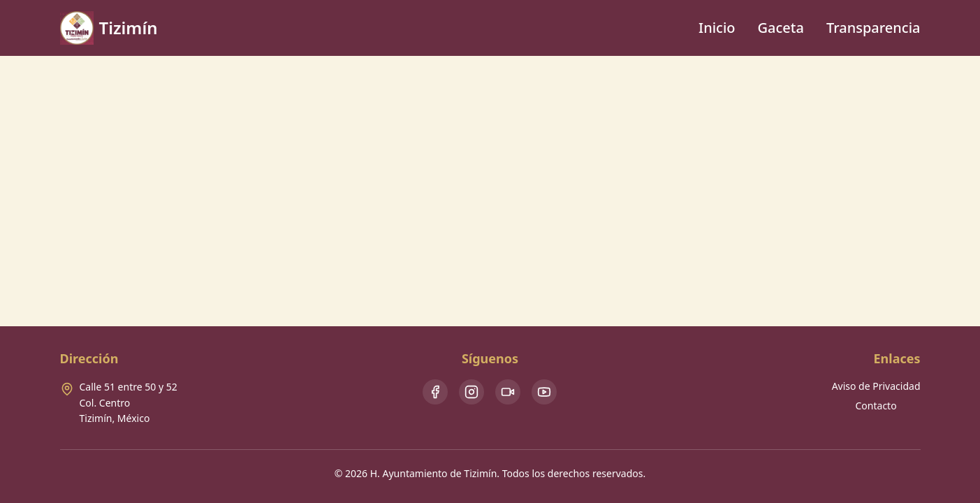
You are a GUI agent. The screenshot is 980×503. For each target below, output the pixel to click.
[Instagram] (471, 392)
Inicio (717, 28)
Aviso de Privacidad (876, 386)
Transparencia (873, 28)
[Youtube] (544, 392)
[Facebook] (435, 392)
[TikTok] (508, 392)
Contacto (876, 406)
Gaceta (781, 28)
